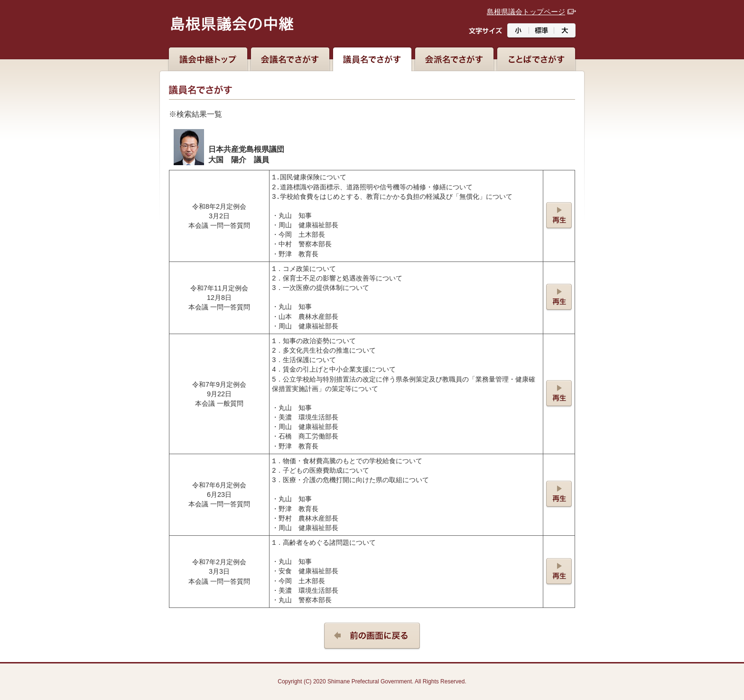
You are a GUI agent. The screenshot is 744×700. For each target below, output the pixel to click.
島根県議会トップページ (526, 12)
